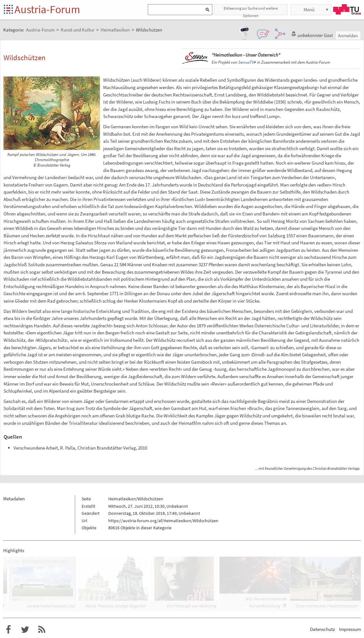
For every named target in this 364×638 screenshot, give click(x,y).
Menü (309, 9)
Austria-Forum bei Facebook (8, 630)
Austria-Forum (47, 9)
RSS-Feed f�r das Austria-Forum (42, 630)
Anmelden (348, 36)
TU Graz (347, 9)
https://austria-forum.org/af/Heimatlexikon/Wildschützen (163, 521)
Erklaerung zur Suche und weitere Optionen (251, 10)
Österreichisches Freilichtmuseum (327, 606)
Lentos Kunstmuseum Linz (51, 606)
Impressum (350, 629)
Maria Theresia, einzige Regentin (115, 606)
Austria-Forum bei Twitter (25, 630)
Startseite (9, 10)
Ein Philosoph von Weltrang (191, 606)
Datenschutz (322, 629)
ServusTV (246, 62)
